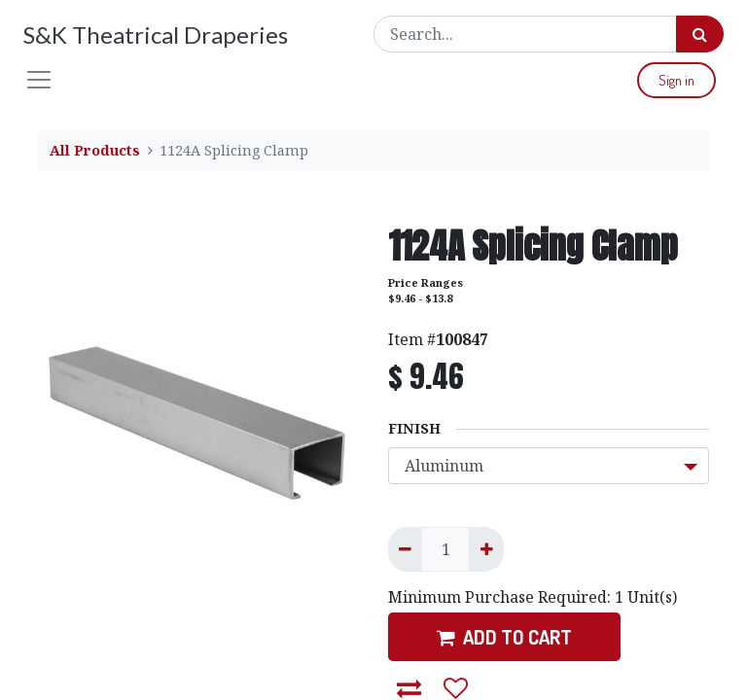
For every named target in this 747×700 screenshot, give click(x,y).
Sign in (676, 80)
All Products (95, 150)
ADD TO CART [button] (504, 637)
